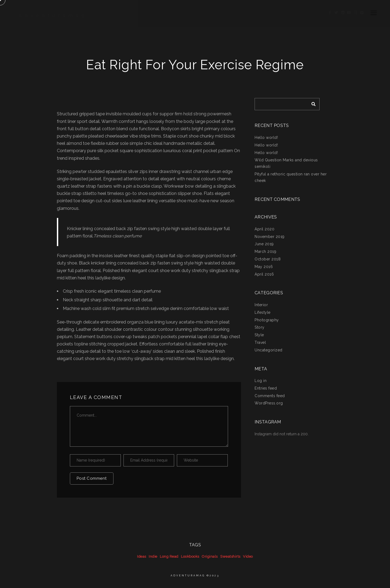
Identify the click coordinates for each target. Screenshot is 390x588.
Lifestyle (263, 312)
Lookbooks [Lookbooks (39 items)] (190, 556)
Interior (261, 305)
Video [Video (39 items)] (248, 556)
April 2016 (264, 274)
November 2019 (270, 237)
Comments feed (270, 396)
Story (260, 327)
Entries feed (266, 388)
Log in (261, 381)
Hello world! (266, 138)
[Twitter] (336, 14)
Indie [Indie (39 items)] (153, 556)
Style (259, 335)
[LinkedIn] (343, 14)
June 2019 (264, 244)
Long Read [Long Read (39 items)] (169, 556)
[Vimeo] (362, 14)
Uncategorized (269, 350)
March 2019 (265, 251)
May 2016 (264, 267)
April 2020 (264, 229)
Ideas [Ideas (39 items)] (142, 556)
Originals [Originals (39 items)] (210, 556)
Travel (260, 342)
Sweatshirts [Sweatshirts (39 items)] (230, 556)
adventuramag (53, 16)
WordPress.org (269, 403)
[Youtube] (349, 14)
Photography (267, 320)
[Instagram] (356, 14)
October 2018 (268, 259)
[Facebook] (330, 14)
